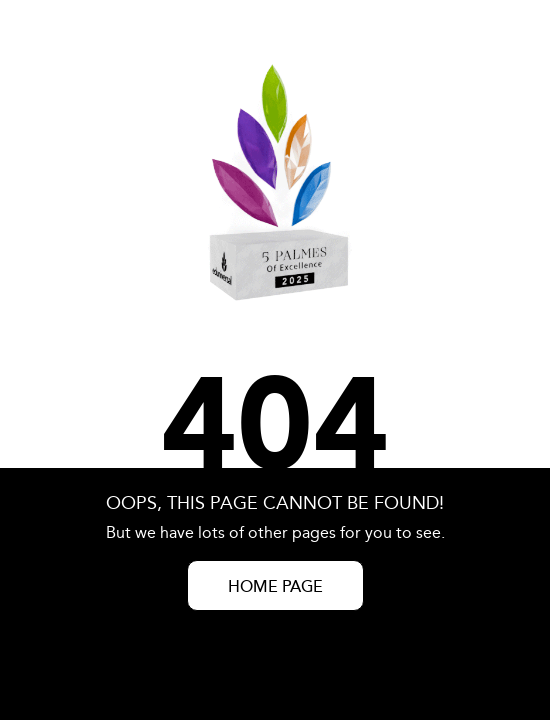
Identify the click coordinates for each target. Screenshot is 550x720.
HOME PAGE (275, 587)
